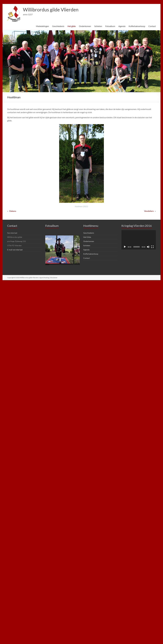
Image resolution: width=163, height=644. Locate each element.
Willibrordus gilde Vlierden (51, 10)
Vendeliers (149, 211)
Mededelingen (42, 26)
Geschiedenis (58, 26)
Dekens (13, 211)
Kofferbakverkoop (137, 26)
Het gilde (72, 26)
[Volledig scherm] (152, 247)
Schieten (98, 26)
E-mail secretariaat (15, 250)
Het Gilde (87, 237)
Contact (152, 26)
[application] (139, 240)
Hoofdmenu (91, 226)
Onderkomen (85, 26)
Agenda (122, 26)
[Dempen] (148, 247)
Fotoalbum (110, 26)
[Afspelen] (125, 247)
